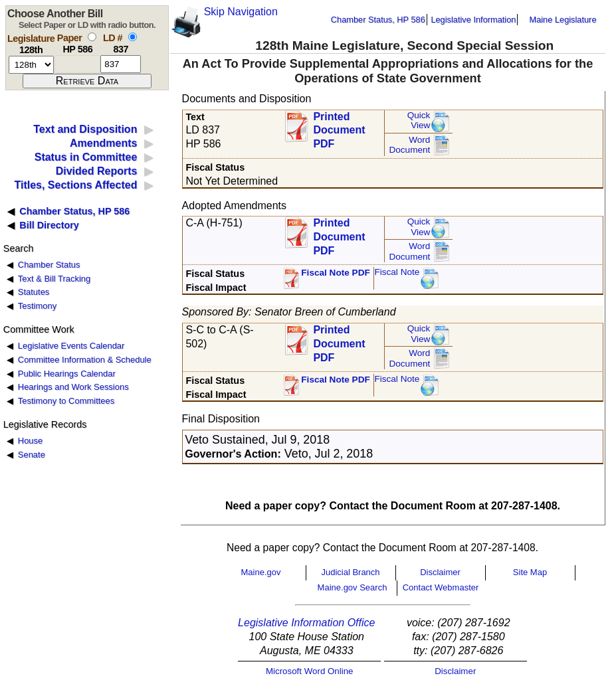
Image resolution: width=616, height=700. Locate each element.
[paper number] (77, 64)
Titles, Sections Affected (75, 185)
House (30, 441)
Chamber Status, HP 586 (378, 20)
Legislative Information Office (306, 623)
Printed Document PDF (339, 127)
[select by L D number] (133, 37)
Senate (32, 455)
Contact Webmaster (441, 587)
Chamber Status (49, 265)
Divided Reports (97, 171)
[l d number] (121, 64)
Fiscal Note (397, 272)
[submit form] (87, 81)
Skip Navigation (241, 12)
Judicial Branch (350, 572)
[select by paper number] (92, 37)
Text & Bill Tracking (54, 279)
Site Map (530, 572)
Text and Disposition (85, 129)
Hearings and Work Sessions (73, 387)
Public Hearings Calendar (67, 374)
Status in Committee (86, 157)
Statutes (34, 292)
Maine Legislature (563, 20)
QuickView (419, 121)
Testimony (37, 306)
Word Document (409, 145)
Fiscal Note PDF (336, 273)
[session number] (31, 65)
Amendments (103, 143)
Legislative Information (473, 20)
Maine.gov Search (353, 587)
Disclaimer (440, 572)
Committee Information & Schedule (85, 360)
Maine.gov (261, 572)
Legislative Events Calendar (71, 346)
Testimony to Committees (66, 401)
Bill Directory (49, 225)
